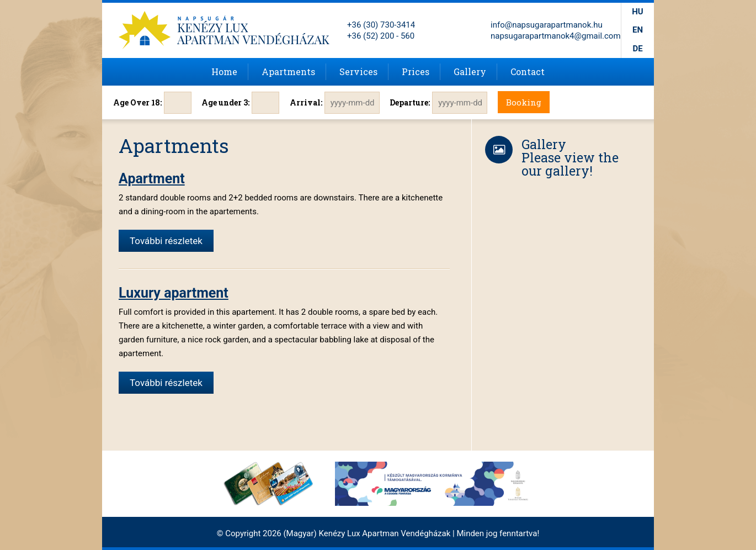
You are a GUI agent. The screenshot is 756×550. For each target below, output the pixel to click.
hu (637, 12)
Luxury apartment (174, 293)
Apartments (288, 72)
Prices (416, 72)
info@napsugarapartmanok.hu (547, 25)
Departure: (410, 102)
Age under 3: (225, 102)
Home (224, 72)
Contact (528, 72)
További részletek (166, 241)
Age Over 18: (137, 102)
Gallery (470, 72)
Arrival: (306, 102)
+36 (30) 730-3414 (381, 25)
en (638, 30)
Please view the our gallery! (570, 164)
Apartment (152, 179)
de (637, 49)
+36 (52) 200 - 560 (381, 36)
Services (358, 72)
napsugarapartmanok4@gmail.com (556, 36)
